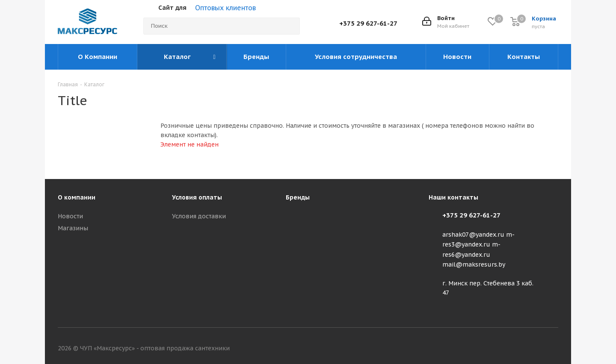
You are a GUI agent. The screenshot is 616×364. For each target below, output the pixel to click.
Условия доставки (199, 216)
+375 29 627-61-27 (368, 23)
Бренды (298, 197)
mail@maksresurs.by (474, 264)
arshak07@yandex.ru (473, 235)
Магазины (73, 228)
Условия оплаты (197, 197)
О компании (77, 197)
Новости (70, 216)
